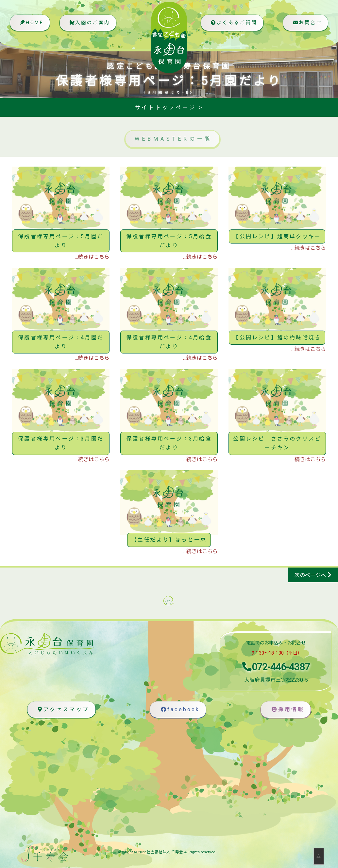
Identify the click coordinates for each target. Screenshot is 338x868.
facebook (180, 710)
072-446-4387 (276, 667)
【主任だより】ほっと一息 (169, 540)
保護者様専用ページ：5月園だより (61, 241)
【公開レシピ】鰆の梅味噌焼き (277, 338)
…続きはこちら (92, 257)
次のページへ (310, 575)
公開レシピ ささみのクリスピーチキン (277, 443)
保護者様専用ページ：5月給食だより (169, 241)
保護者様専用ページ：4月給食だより (169, 342)
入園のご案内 (91, 25)
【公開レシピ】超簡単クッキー (277, 236)
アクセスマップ (63, 710)
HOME (32, 25)
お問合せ (306, 25)
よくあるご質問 (232, 25)
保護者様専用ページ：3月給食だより (169, 443)
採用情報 (287, 710)
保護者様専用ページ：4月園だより (61, 342)
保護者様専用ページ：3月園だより (61, 443)
